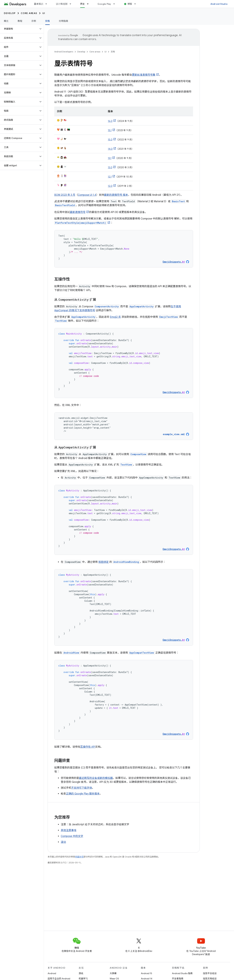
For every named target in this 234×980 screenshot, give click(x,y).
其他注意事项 (69, 830)
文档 (113, 52)
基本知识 (39, 4)
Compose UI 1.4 (87, 195)
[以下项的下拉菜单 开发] (89, 4)
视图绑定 (104, 562)
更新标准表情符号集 (144, 75)
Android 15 (146, 973)
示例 (34, 21)
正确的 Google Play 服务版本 (83, 794)
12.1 (110, 177)
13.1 (110, 158)
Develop (10, 13)
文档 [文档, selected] (48, 21)
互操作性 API (88, 747)
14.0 (110, 149)
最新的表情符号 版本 (116, 195)
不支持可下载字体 (82, 788)
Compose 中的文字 (72, 836)
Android (52, 973)
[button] (19, 29)
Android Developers (64, 52)
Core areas (29, 13)
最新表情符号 (78, 212)
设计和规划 (62, 4)
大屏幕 (113, 973)
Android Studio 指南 (182, 973)
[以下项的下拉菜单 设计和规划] (72, 4)
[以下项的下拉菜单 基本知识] (48, 4)
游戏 (81, 973)
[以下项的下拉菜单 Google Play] (116, 4)
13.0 (110, 167)
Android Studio (219, 4)
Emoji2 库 (115, 317)
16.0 (110, 121)
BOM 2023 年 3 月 (65, 195)
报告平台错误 (210, 973)
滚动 (63, 842)
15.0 (110, 140)
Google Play (104, 4)
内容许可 (79, 857)
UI (44, 13)
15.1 (110, 130)
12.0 (110, 186)
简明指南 (63, 21)
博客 (130, 4)
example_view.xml (174, 434)
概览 (6, 21)
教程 (20, 21)
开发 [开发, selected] (82, 4)
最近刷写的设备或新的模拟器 (96, 778)
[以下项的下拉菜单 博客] (136, 4)
